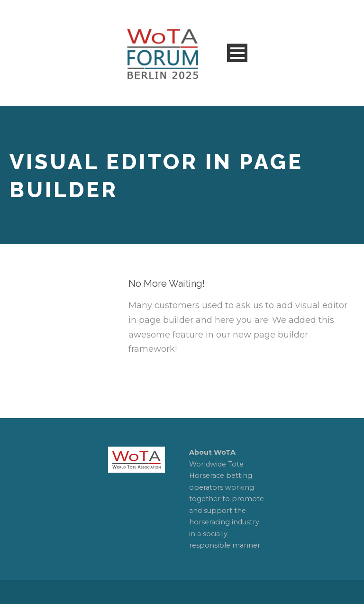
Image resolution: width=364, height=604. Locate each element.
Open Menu (237, 53)
